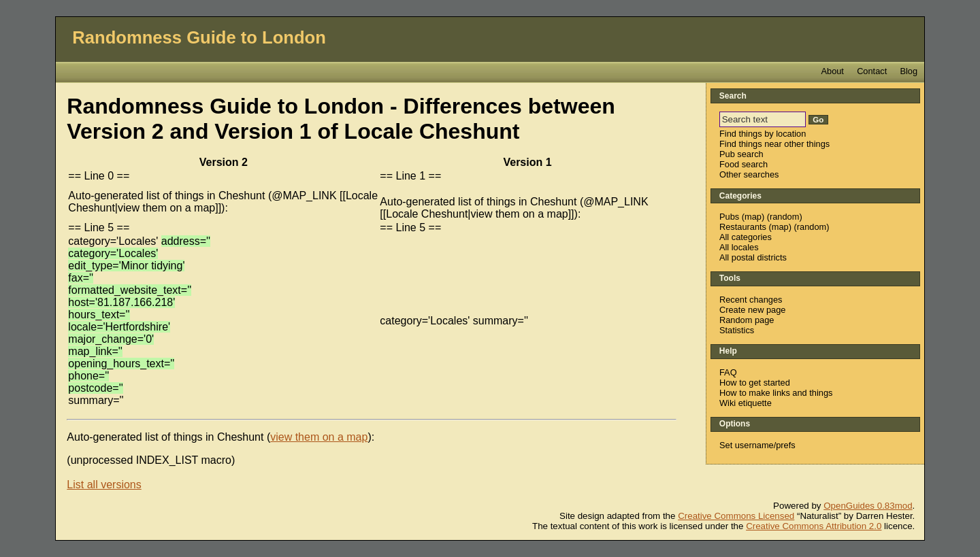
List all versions (104, 485)
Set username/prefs (757, 445)
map (753, 217)
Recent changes (751, 300)
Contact (872, 71)
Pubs (729, 217)
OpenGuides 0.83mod (868, 506)
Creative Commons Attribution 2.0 (814, 526)
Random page (747, 320)
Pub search (741, 154)
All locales (739, 247)
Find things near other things (774, 144)
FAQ (728, 372)
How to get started (755, 383)
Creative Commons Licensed (736, 516)
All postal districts (753, 257)
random (784, 217)
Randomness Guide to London (199, 37)
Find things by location (763, 134)
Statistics (737, 330)
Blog (909, 71)
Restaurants (743, 227)
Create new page (752, 310)
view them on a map (319, 437)
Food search (744, 164)
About (832, 71)
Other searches (749, 174)
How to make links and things (776, 393)
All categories (746, 237)
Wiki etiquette (746, 403)
